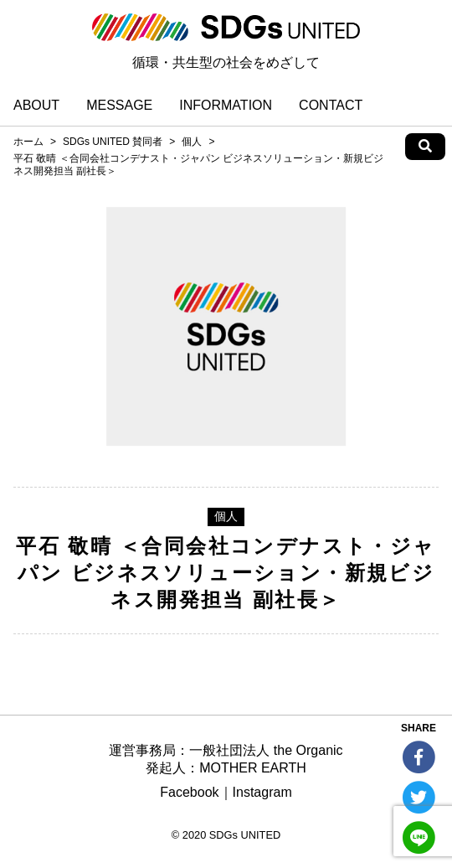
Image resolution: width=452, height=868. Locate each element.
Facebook (189, 792)
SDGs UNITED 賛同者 (113, 142)
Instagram (262, 792)
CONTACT (331, 105)
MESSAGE (119, 105)
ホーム (28, 142)
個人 (192, 142)
